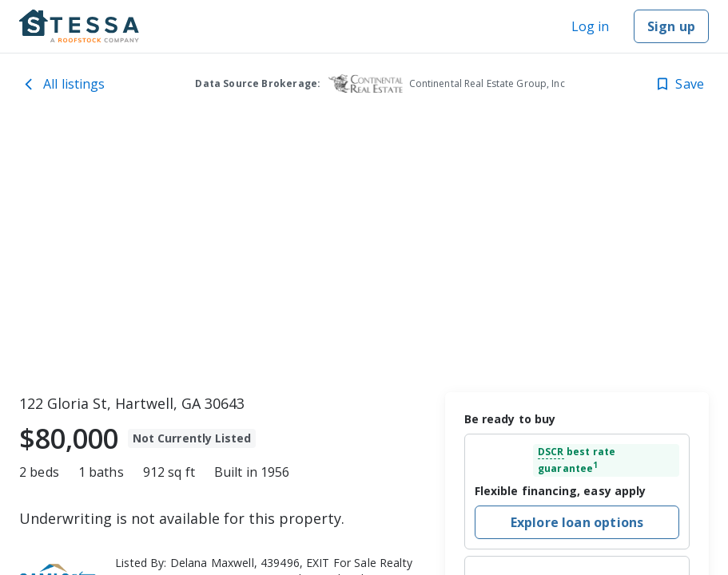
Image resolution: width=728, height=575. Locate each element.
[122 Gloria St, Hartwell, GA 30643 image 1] (364, 252)
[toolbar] (364, 252)
